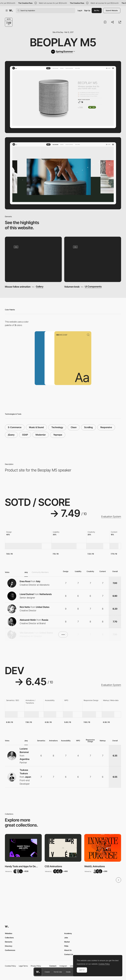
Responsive (106, 427)
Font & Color (58, 972)
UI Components (93, 287)
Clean (74, 427)
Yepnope (58, 435)
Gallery (40, 287)
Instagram (63, 966)
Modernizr (41, 435)
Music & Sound (36, 427)
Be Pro (97, 10)
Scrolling (88, 427)
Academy (68, 933)
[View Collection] (23, 848)
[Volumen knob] (93, 259)
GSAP (25, 435)
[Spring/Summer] (63, 52)
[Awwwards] (11, 10)
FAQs (66, 946)
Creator (47, 972)
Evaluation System (111, 517)
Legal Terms (23, 966)
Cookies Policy (10, 966)
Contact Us (69, 954)
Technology (57, 427)
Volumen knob (72, 287)
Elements (9, 942)
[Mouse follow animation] (33, 259)
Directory (9, 946)
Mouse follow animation (18, 287)
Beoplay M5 (63, 42)
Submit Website (112, 10)
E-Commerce (15, 427)
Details (68, 972)
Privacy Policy (36, 966)
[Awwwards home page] (38, 972)
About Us (68, 950)
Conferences (10, 950)
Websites (9, 933)
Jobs (66, 938)
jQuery (11, 435)
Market (67, 942)
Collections (9, 938)
